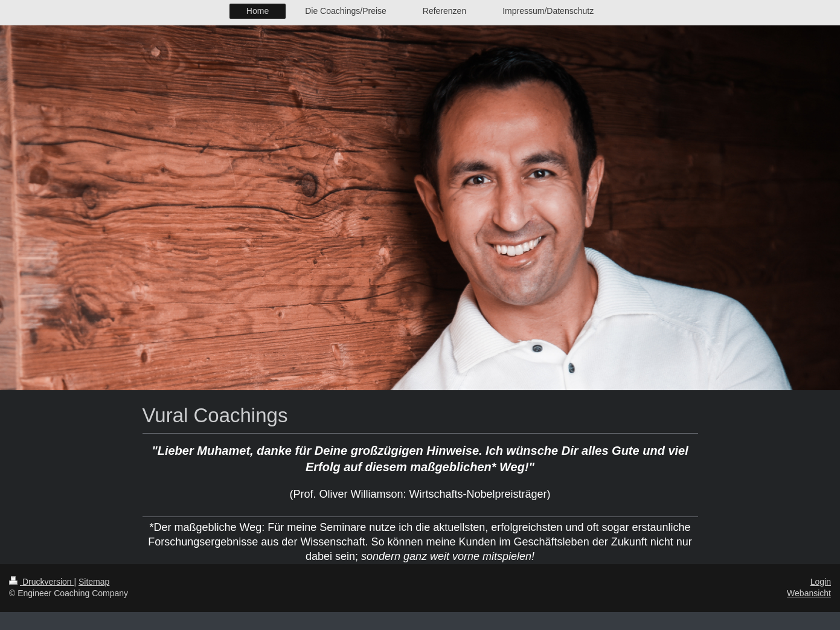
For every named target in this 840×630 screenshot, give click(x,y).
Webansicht (809, 593)
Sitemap (94, 582)
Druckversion (41, 582)
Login (821, 582)
